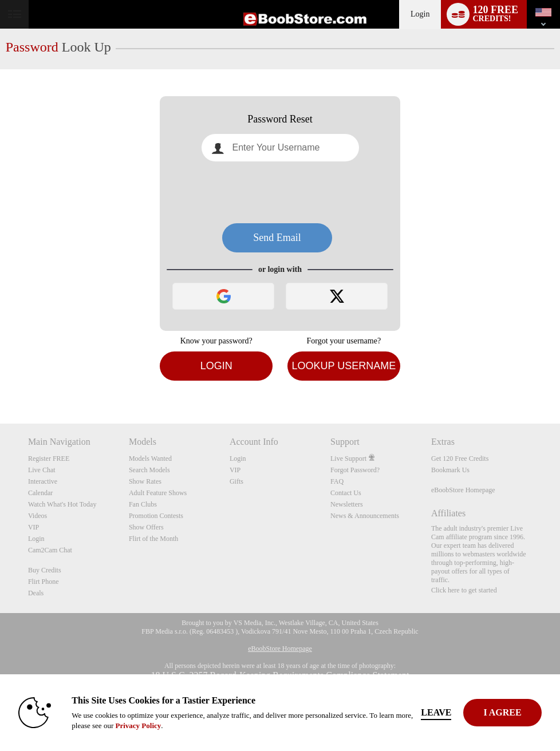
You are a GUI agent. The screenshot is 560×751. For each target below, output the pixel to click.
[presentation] (280, 192)
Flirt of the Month (153, 539)
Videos (38, 516)
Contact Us (346, 493)
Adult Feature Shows (158, 493)
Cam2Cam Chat (50, 550)
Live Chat (42, 470)
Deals (36, 593)
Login (420, 14)
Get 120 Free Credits (460, 458)
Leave (436, 712)
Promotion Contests (156, 516)
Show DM (0, 381)
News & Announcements (365, 516)
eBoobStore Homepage (463, 490)
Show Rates (145, 481)
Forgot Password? (355, 470)
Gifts (236, 481)
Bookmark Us (450, 470)
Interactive (43, 481)
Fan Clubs (143, 504)
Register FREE (49, 458)
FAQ (337, 481)
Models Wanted (150, 458)
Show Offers (146, 527)
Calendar (40, 493)
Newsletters (347, 504)
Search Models (149, 470)
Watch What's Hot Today (62, 504)
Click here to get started (464, 590)
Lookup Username (344, 366)
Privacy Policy (138, 726)
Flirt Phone (44, 582)
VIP (33, 527)
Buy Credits (45, 570)
